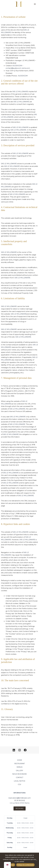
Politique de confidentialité (25, 865)
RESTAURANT (20, 764)
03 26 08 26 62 (20, 800)
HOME (20, 760)
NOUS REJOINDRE (20, 774)
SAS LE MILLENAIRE (20, 92)
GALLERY (19, 771)
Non (13, 865)
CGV (19, 784)
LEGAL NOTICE (20, 781)
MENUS (20, 767)
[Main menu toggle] (35, 4)
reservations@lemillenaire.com (20, 798)
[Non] (36, 860)
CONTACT (20, 778)
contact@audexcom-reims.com (18, 68)
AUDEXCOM (17, 66)
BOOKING (20, 808)
